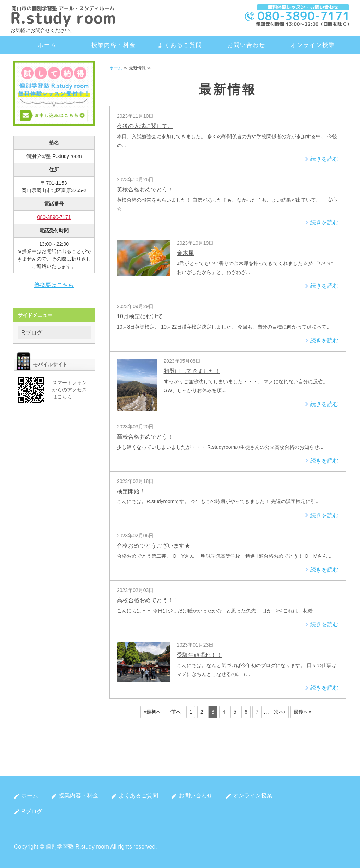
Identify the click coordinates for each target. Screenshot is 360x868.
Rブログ (32, 333)
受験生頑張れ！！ (199, 655)
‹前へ (176, 712)
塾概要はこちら (54, 285)
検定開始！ (131, 491)
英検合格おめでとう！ (145, 190)
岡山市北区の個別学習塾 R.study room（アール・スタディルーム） (64, 16)
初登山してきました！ (192, 371)
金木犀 (185, 253)
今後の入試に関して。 (145, 126)
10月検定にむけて (140, 316)
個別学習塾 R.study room (77, 847)
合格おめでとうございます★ (154, 546)
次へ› (280, 712)
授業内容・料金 (113, 45)
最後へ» (302, 712)
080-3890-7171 (54, 217)
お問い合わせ (246, 45)
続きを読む (324, 159)
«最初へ (152, 712)
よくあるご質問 (180, 45)
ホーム (47, 45)
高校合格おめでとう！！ (148, 437)
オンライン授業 (313, 45)
